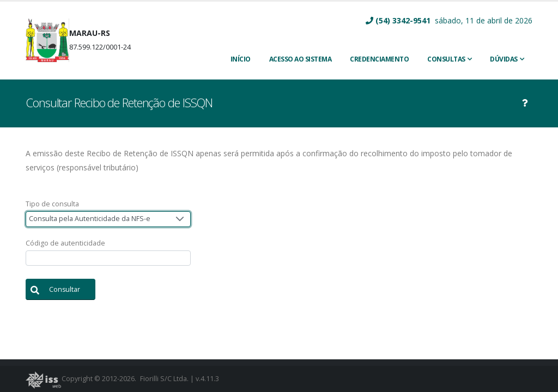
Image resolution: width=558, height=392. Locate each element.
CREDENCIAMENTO (379, 59)
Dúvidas (504, 59)
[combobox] (108, 219)
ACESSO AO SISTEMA (301, 59)
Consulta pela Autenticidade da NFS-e (90, 219)
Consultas (446, 59)
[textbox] (108, 258)
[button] (60, 289)
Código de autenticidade (65, 243)
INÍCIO (241, 59)
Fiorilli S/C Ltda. (164, 379)
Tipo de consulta (52, 204)
